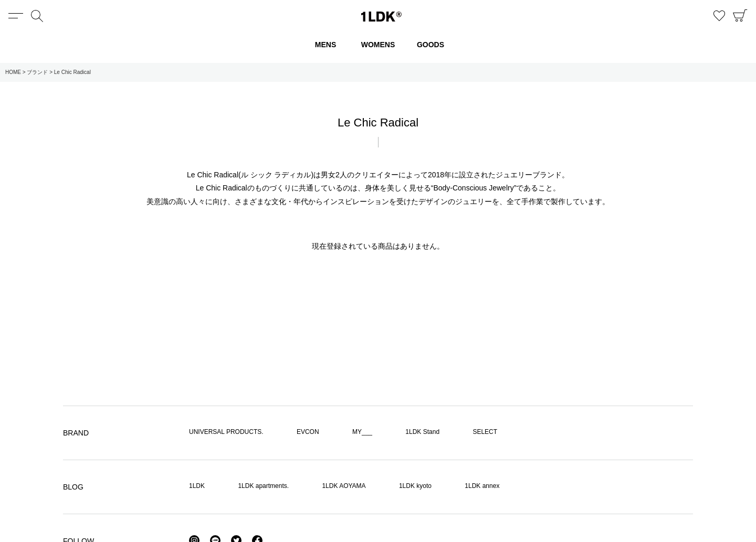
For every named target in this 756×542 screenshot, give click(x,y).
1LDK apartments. (263, 486)
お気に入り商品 (719, 16)
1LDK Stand (422, 432)
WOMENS (378, 45)
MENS (325, 45)
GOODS (430, 45)
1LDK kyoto (415, 486)
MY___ (362, 432)
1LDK (381, 17)
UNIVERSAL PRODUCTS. (226, 432)
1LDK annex (482, 486)
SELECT (485, 432)
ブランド (37, 72)
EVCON (308, 432)
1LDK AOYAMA (344, 486)
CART (740, 16)
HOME (13, 72)
